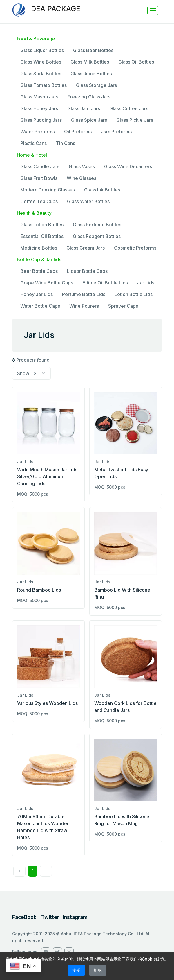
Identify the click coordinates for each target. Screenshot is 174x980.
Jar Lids (146, 283)
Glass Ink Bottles (102, 190)
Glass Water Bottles (88, 201)
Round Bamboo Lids (39, 590)
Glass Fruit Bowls (39, 178)
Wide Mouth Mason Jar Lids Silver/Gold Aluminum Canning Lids (47, 476)
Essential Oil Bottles (42, 236)
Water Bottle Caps (40, 306)
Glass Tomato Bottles (43, 85)
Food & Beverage (36, 39)
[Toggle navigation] (153, 10)
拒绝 (98, 970)
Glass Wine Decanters (128, 166)
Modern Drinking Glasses (48, 190)
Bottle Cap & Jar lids (39, 259)
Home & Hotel (32, 155)
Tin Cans (66, 143)
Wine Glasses (81, 178)
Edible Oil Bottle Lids (105, 283)
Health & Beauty (34, 213)
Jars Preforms (116, 132)
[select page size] (31, 373)
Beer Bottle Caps (39, 271)
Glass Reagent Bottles (97, 236)
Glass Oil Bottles (136, 62)
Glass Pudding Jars (41, 120)
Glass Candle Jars (40, 166)
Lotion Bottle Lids (134, 294)
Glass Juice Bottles (91, 74)
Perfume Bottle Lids (84, 294)
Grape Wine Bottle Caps (47, 283)
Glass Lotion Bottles (42, 225)
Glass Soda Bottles (41, 74)
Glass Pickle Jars (135, 120)
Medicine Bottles (39, 248)
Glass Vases (82, 166)
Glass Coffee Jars (129, 108)
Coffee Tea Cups (39, 201)
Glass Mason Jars (39, 97)
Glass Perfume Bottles (97, 225)
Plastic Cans (33, 143)
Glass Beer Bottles (93, 50)
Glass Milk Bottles (90, 62)
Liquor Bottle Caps (87, 271)
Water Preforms (38, 132)
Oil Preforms (78, 132)
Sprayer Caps (123, 306)
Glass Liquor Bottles (42, 50)
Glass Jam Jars (84, 108)
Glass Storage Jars (96, 85)
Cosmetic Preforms (135, 248)
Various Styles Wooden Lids (47, 703)
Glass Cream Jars (86, 248)
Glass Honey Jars (39, 108)
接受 (76, 970)
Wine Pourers (84, 306)
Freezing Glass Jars (89, 97)
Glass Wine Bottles (41, 62)
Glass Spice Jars (89, 120)
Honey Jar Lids (37, 294)
